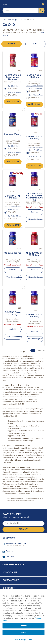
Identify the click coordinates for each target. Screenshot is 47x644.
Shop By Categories (11, 20)
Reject (23, 633)
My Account (10, 573)
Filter (11, 44)
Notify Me (34, 212)
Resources (9, 588)
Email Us (9, 551)
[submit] (42, 10)
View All (41, 351)
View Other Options (36, 219)
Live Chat (10, 557)
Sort (36, 44)
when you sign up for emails (16, 516)
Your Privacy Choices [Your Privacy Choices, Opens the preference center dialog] (24, 640)
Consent (23, 626)
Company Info (11, 580)
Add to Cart (14, 102)
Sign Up (23, 529)
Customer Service (13, 565)
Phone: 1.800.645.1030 (16, 544)
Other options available (34, 86)
